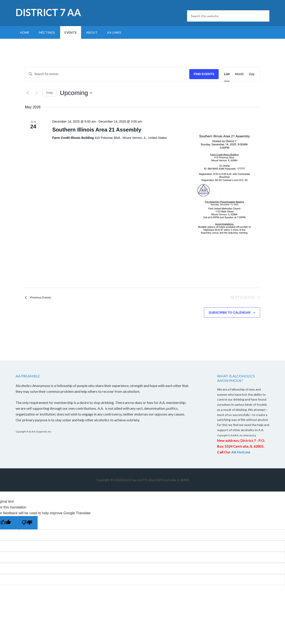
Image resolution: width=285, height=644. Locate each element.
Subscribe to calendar (230, 313)
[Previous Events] (28, 93)
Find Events (204, 74)
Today (49, 93)
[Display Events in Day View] (252, 74)
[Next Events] (36, 93)
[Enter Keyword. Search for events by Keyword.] (107, 74)
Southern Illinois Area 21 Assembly (97, 130)
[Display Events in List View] (227, 74)
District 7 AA (48, 12)
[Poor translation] (27, 523)
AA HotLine (241, 453)
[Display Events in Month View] (239, 74)
